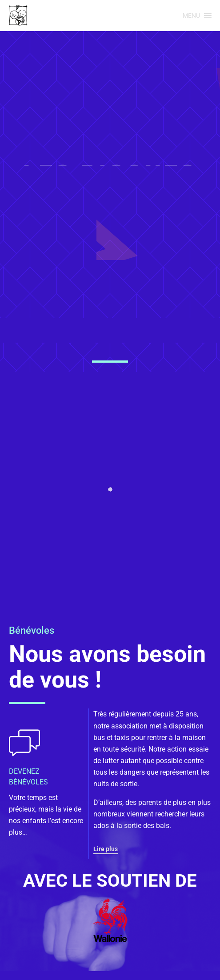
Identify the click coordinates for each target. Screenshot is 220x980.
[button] (191, 16)
